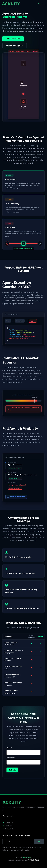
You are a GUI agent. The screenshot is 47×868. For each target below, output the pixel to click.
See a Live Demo (13, 39)
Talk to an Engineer (15, 46)
